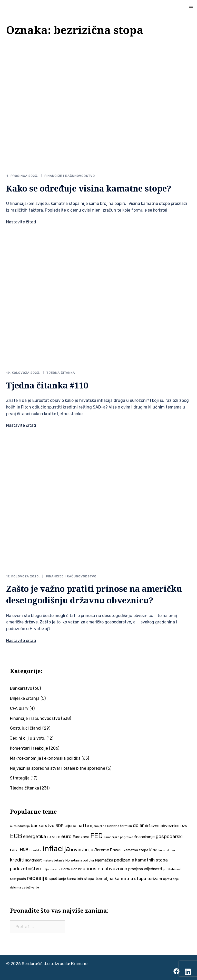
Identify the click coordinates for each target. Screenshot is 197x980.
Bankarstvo (21, 688)
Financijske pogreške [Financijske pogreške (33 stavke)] (119, 837)
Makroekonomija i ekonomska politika (45, 758)
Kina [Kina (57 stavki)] (153, 850)
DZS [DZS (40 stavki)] (184, 826)
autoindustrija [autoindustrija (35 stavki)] (20, 826)
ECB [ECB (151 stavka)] (16, 836)
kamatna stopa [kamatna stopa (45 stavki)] (136, 850)
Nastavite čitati (21, 222)
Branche (79, 964)
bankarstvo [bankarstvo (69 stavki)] (43, 825)
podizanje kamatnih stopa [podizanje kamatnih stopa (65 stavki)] (141, 860)
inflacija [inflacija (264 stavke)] (56, 849)
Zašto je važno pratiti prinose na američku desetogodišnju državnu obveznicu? (94, 594)
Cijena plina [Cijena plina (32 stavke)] (98, 826)
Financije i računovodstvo (70, 176)
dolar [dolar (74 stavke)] (138, 825)
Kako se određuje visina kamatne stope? (89, 188)
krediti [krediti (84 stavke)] (17, 860)
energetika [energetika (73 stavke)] (35, 837)
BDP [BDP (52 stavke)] (59, 826)
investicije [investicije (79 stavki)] (82, 850)
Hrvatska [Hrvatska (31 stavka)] (36, 850)
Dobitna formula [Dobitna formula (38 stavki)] (120, 826)
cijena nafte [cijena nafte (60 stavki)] (77, 826)
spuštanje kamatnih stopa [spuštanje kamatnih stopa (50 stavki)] (71, 879)
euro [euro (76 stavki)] (66, 837)
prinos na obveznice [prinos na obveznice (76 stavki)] (105, 869)
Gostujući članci (26, 728)
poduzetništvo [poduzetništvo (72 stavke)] (25, 869)
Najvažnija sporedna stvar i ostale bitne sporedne (58, 768)
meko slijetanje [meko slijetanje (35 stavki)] (54, 860)
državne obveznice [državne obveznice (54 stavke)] (162, 826)
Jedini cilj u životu (28, 738)
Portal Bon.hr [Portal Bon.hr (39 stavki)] (71, 869)
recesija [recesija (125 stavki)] (37, 878)
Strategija (20, 778)
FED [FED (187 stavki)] (97, 836)
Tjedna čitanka (61, 373)
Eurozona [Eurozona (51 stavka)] (81, 837)
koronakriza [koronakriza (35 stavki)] (167, 850)
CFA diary (19, 708)
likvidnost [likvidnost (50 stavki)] (34, 860)
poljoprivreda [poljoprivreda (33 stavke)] (51, 869)
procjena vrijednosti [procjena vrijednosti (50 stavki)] (145, 869)
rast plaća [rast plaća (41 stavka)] (18, 879)
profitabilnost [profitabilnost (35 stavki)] (172, 869)
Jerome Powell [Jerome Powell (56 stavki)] (109, 850)
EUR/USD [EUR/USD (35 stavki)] (54, 837)
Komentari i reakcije (29, 748)
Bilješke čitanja (25, 698)
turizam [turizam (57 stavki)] (155, 879)
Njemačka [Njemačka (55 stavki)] (104, 860)
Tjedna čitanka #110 (47, 385)
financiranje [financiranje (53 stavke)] (144, 837)
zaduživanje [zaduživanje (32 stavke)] (31, 888)
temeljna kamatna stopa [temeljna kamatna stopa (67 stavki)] (121, 878)
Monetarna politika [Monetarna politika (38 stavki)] (80, 860)
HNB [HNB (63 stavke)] (24, 850)
